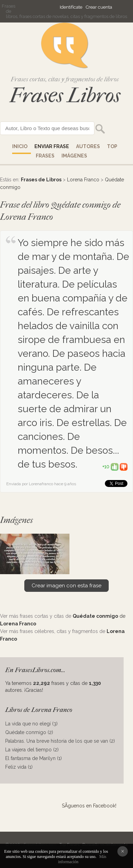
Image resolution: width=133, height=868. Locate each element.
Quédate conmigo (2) (29, 732)
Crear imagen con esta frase (66, 586)
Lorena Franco (83, 180)
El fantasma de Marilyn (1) (34, 758)
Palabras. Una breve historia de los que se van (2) (60, 741)
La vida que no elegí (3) (31, 724)
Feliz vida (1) (19, 767)
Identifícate (71, 7)
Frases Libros (65, 95)
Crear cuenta (99, 7)
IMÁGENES (74, 156)
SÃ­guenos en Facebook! (89, 806)
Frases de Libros (41, 180)
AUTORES (88, 146)
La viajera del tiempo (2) (32, 750)
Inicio (20, 146)
